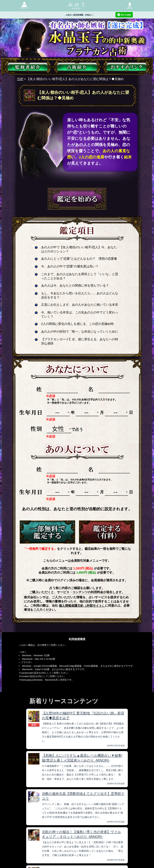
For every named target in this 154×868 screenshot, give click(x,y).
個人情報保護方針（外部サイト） (82, 606)
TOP (20, 79)
